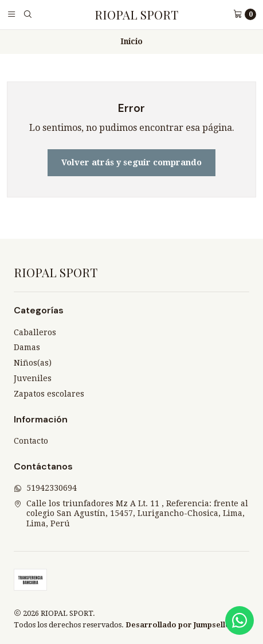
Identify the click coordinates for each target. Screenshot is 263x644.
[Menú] (11, 14)
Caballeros (35, 332)
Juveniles (33, 378)
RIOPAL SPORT (136, 15)
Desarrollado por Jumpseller (180, 625)
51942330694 (45, 488)
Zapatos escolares (49, 394)
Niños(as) (33, 363)
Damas (27, 347)
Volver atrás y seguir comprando (131, 162)
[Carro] (245, 14)
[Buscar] (28, 14)
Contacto (31, 441)
